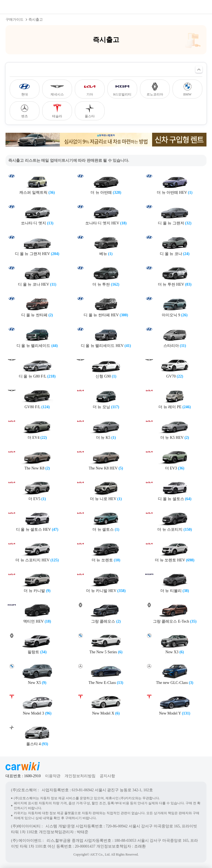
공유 (179, 7)
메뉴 (201, 7)
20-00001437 (85, 846)
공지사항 (107, 776)
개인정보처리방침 (80, 776)
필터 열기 (199, 69)
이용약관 (53, 776)
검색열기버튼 (190, 7)
